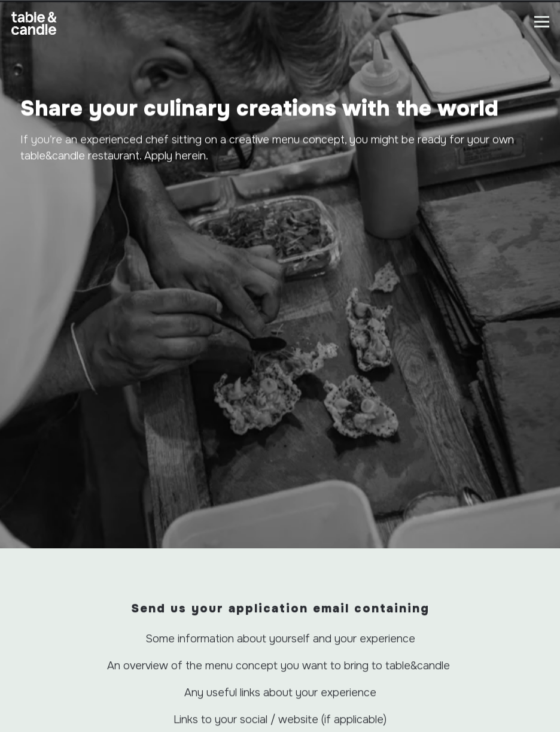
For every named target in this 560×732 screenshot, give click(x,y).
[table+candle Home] (34, 34)
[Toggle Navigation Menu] (542, 22)
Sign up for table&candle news (280, 720)
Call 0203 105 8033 (280, 670)
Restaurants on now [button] (280, 695)
